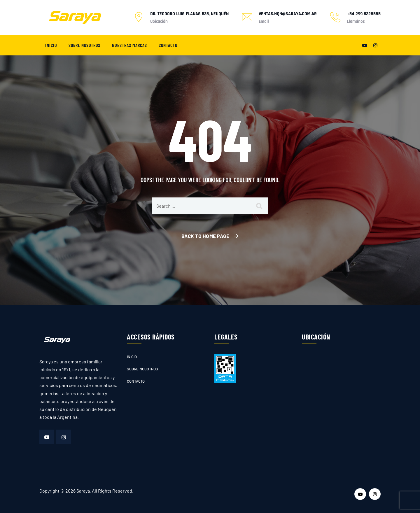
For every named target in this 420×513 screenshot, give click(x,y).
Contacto (168, 45)
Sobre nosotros (84, 45)
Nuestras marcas (129, 45)
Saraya (83, 491)
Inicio (51, 45)
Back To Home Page (205, 236)
